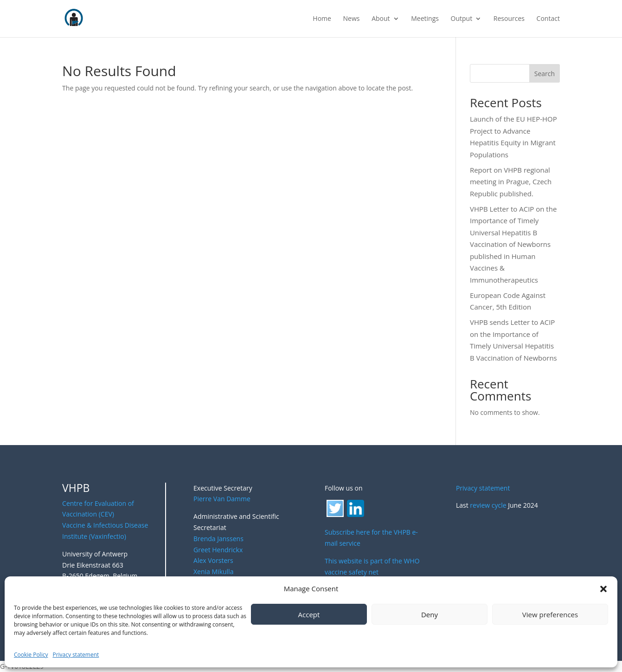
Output (462, 19)
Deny (430, 614)
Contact (548, 19)
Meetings (425, 19)
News (352, 19)
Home (322, 19)
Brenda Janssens (218, 539)
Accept (309, 614)
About (381, 19)
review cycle (488, 505)
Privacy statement (76, 655)
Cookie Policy (31, 655)
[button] (603, 589)
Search (545, 74)
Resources (509, 19)
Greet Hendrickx (218, 550)
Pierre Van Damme (222, 499)
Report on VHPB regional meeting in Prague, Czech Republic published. (511, 182)
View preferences (550, 614)
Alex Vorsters (213, 560)
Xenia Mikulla (213, 572)
